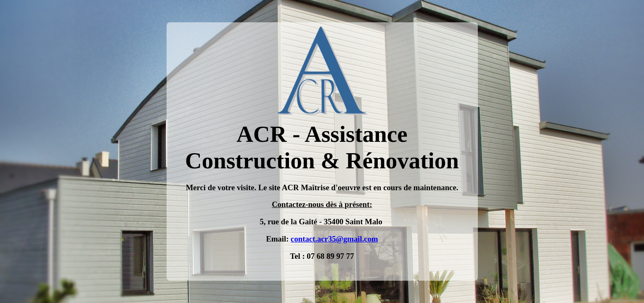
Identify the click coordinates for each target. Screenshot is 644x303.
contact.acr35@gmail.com (334, 239)
